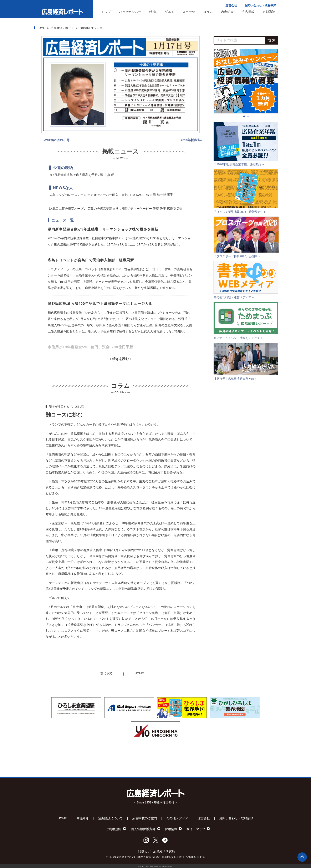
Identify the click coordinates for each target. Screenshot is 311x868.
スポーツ (189, 12)
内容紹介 (227, 12)
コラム (208, 12)
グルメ (169, 12)
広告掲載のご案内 (145, 818)
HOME (41, 28)
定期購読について (110, 818)
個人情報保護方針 (143, 829)
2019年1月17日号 (91, 28)
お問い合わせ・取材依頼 (260, 5)
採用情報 (171, 829)
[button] (244, 116)
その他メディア (177, 818)
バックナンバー (130, 12)
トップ (106, 12)
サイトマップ (196, 829)
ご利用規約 (114, 829)
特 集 (153, 12)
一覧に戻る (105, 673)
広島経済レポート (62, 28)
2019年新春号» (191, 140)
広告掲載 (248, 12)
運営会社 (231, 5)
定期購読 (269, 12)
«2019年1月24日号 (57, 140)
